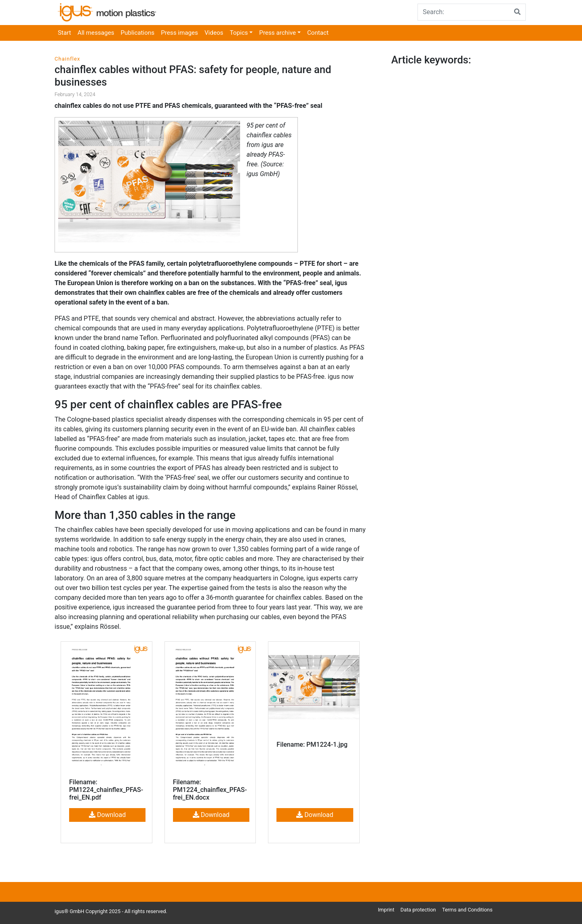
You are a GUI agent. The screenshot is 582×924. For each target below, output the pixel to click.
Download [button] (107, 815)
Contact (318, 33)
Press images (179, 33)
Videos (214, 33)
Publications (138, 33)
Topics (239, 33)
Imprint (386, 910)
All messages (96, 33)
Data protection (418, 910)
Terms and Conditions (467, 910)
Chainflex (67, 59)
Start (64, 33)
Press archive (277, 33)
